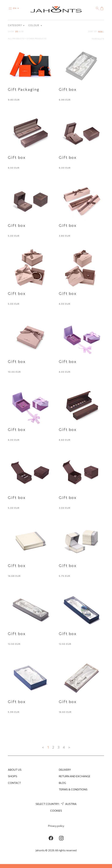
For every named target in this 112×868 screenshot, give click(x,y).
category (16, 26)
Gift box (68, 90)
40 (20, 32)
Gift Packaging (24, 90)
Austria (68, 804)
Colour (35, 26)
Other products (36, 39)
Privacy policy (56, 826)
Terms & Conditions (73, 789)
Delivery (65, 770)
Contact (14, 783)
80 (23, 32)
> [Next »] (69, 748)
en (17, 8)
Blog (62, 783)
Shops (13, 776)
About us (15, 770)
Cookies (56, 811)
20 (17, 32)
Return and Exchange (75, 776)
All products (16, 39)
